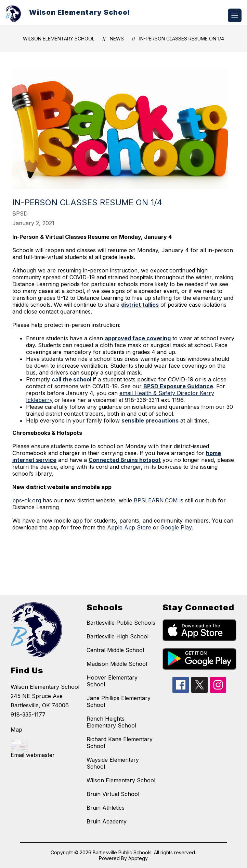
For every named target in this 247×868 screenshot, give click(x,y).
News (117, 39)
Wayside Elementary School (113, 763)
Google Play (176, 527)
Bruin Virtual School (113, 794)
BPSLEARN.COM (156, 500)
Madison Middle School (117, 664)
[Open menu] (235, 15)
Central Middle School (115, 650)
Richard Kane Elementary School (120, 743)
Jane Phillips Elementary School (119, 701)
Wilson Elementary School (59, 39)
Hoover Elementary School (112, 681)
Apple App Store (129, 527)
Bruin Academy (107, 821)
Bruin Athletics (106, 808)
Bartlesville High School (118, 636)
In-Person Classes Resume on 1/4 (182, 39)
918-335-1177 (28, 714)
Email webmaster (33, 755)
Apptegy (138, 858)
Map (16, 730)
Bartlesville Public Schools (121, 623)
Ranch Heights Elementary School (111, 722)
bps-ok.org (27, 500)
